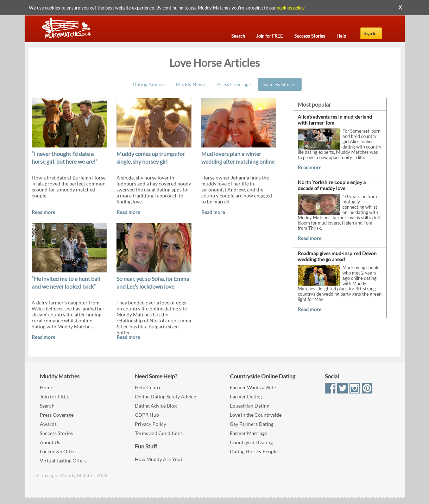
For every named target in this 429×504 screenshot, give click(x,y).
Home (46, 387)
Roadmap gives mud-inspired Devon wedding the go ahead (337, 256)
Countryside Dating (251, 442)
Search (47, 406)
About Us (50, 442)
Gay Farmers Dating (252, 424)
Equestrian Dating (250, 406)
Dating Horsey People (254, 451)
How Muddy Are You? (159, 459)
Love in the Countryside (256, 415)
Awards (48, 424)
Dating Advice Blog (156, 406)
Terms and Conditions (159, 433)
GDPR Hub (147, 415)
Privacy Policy (150, 424)
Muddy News (190, 84)
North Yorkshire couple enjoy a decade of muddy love (332, 185)
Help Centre (148, 387)
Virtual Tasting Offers (63, 461)
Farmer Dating (246, 396)
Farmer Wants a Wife (253, 387)
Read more (43, 212)
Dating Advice (148, 84)
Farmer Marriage (248, 433)
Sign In (370, 33)
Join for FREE (55, 396)
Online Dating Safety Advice (165, 396)
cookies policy (291, 8)
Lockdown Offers (59, 451)
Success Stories (280, 84)
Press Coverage (234, 84)
